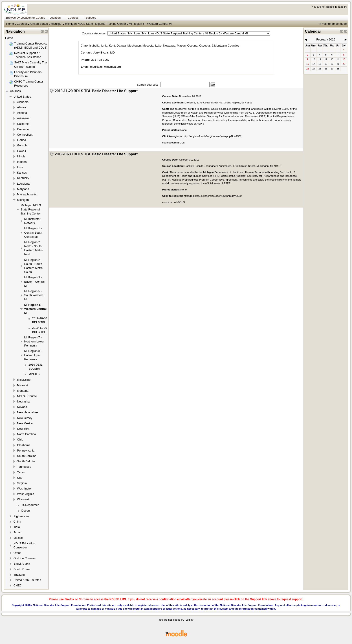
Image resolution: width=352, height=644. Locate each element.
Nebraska (23, 401)
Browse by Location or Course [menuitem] (26, 18)
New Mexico (25, 423)
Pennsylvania (26, 451)
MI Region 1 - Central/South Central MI (33, 232)
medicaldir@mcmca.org (105, 67)
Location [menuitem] (55, 18)
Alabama (23, 102)
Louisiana (23, 184)
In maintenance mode (333, 24)
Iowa (20, 167)
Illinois (21, 156)
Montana (23, 391)
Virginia (22, 483)
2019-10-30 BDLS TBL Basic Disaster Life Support (96, 154)
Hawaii (21, 151)
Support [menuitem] (91, 18)
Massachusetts (27, 194)
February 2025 (326, 39)
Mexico (18, 538)
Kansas (22, 173)
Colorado (23, 129)
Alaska (21, 107)
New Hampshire (27, 412)
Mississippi (24, 380)
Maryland (23, 189)
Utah (20, 478)
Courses (22, 24)
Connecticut (25, 135)
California (23, 124)
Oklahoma (24, 445)
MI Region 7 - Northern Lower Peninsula (34, 341)
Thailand (19, 575)
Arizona (22, 113)
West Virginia (26, 494)
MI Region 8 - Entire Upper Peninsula (33, 355)
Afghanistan (21, 516)
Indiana (22, 162)
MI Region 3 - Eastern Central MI (34, 281)
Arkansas (23, 118)
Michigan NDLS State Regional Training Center (96, 24)
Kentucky (23, 178)
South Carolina (27, 456)
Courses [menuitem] (73, 18)
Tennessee (24, 467)
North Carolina (26, 434)
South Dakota (26, 461)
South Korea (22, 569)
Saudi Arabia (22, 564)
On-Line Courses (24, 558)
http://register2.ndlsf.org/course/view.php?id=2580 (213, 196)
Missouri (22, 385)
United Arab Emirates (27, 580)
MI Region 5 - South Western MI (34, 295)
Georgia (22, 145)
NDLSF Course (27, 396)
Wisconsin (24, 499)
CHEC (18, 585)
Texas (21, 472)
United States (39, 24)
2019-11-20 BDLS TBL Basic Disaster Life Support (96, 91)
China (17, 522)
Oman (17, 553)
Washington (25, 489)
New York (23, 429)
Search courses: (148, 85)
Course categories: (94, 33)
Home (10, 24)
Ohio (20, 439)
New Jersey (25, 418)
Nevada (22, 407)
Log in (343, 7)
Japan (17, 532)
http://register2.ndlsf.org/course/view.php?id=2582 (213, 136)
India (17, 527)
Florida (22, 140)
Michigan (56, 24)
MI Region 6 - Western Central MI (151, 24)
